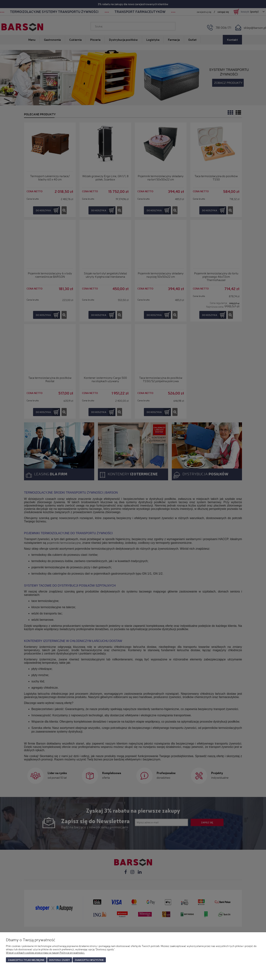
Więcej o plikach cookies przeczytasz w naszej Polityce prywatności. (45, 953)
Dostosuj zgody (60, 960)
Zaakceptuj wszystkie (89, 960)
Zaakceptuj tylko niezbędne (26, 960)
